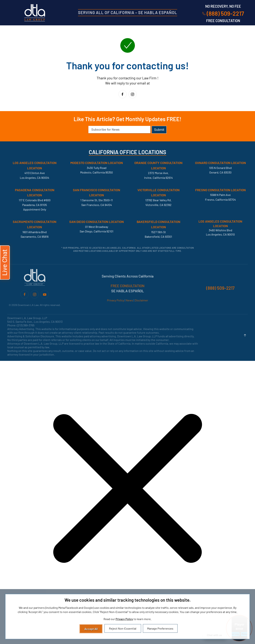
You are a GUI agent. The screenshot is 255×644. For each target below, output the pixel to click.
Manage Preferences (160, 628)
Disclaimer (141, 301)
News (129, 301)
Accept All (90, 628)
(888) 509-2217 (223, 13)
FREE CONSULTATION (127, 286)
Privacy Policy (116, 301)
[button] (245, 336)
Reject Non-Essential (122, 628)
